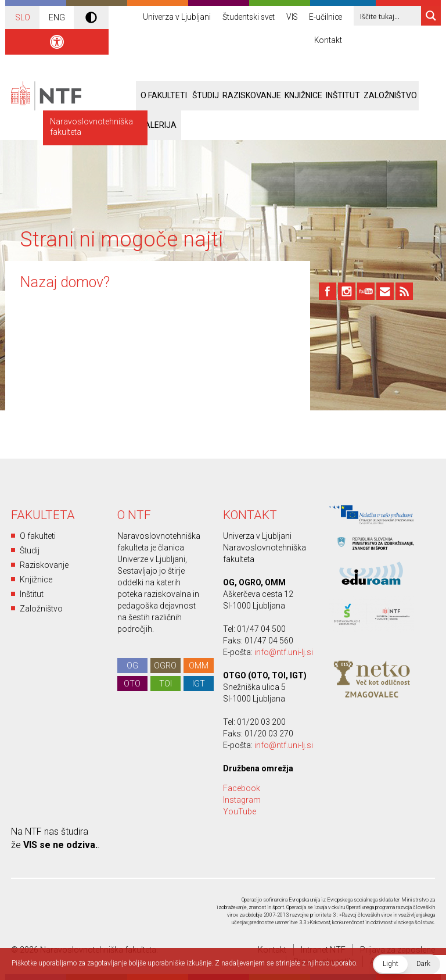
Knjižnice (303, 95)
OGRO (165, 666)
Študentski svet (245, 17)
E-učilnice (325, 17)
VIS (290, 17)
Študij (30, 550)
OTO (132, 684)
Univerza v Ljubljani (172, 17)
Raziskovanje (252, 95)
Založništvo (390, 95)
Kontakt (328, 41)
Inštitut (343, 95)
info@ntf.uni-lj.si (284, 652)
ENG (57, 17)
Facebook (242, 788)
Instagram (242, 800)
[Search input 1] (395, 16)
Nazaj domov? (65, 282)
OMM (199, 666)
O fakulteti (38, 536)
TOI (166, 684)
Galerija (158, 125)
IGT (199, 684)
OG (132, 666)
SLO (23, 17)
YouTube (240, 811)
